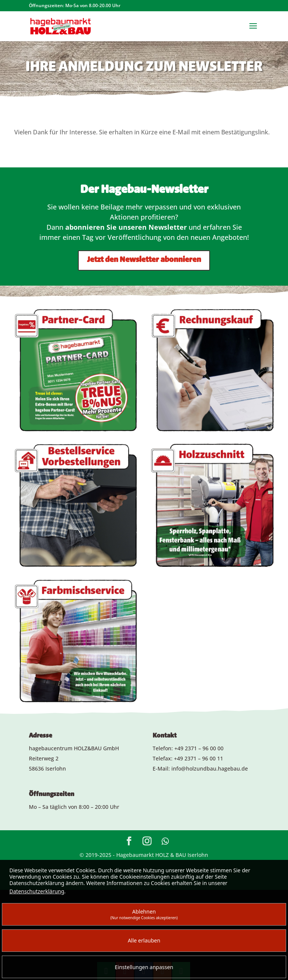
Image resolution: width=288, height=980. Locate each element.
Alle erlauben (144, 940)
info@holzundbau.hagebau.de (210, 768)
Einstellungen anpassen (144, 967)
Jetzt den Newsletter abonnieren (144, 260)
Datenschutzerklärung (37, 891)
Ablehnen (144, 914)
